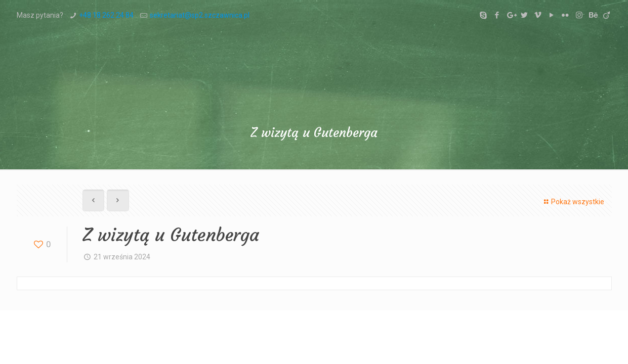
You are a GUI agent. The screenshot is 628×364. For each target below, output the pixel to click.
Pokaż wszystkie (573, 202)
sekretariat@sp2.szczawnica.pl (200, 15)
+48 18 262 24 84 (106, 15)
